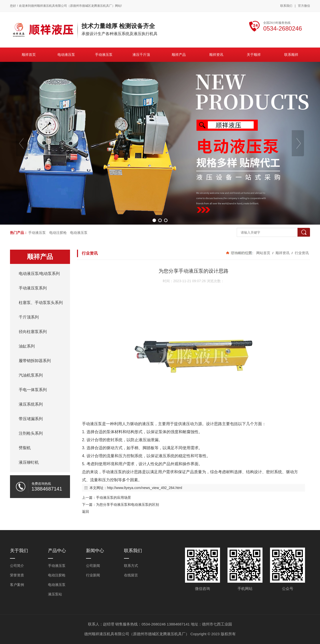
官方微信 (304, 6)
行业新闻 (93, 575)
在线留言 (131, 575)
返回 (85, 512)
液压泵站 (55, 594)
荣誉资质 (17, 575)
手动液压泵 (37, 233)
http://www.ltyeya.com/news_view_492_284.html (144, 488)
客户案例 (17, 585)
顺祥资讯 (282, 253)
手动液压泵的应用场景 (113, 498)
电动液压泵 (79, 233)
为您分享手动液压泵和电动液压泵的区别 (127, 505)
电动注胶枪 (58, 233)
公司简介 (17, 566)
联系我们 (286, 6)
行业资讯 (301, 253)
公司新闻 (93, 566)
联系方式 (131, 566)
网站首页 (263, 253)
